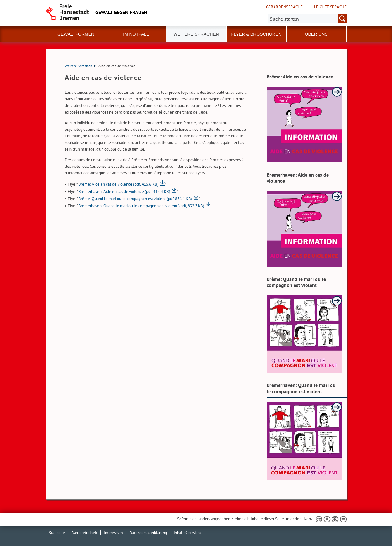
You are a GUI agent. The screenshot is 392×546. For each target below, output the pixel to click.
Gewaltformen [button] (76, 34)
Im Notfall (136, 34)
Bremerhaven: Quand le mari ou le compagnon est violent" (141, 206)
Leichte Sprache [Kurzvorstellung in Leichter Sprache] (330, 7)
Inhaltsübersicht (187, 533)
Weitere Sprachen (80, 66)
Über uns (316, 34)
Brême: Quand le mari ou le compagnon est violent (135, 199)
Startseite (57, 533)
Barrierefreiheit (84, 533)
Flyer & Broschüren (256, 34)
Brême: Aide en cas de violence (118, 184)
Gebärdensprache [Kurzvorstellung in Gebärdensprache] (284, 7)
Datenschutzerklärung (148, 533)
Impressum (113, 533)
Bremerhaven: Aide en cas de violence (124, 191)
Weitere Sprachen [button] (196, 34)
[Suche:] (307, 19)
